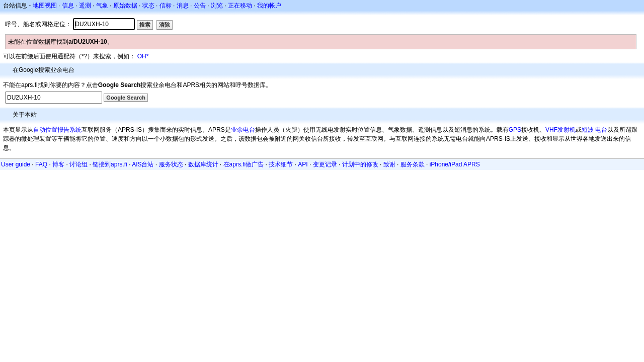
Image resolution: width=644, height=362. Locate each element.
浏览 (217, 6)
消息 (183, 6)
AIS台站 (143, 164)
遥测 (85, 6)
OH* (143, 56)
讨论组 (78, 164)
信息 (68, 6)
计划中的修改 (360, 164)
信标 (166, 6)
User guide (16, 164)
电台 (601, 130)
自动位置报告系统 (57, 130)
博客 (58, 164)
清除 (165, 25)
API (303, 164)
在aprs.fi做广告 (244, 164)
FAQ (41, 164)
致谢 (389, 164)
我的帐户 (269, 6)
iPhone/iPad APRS (455, 164)
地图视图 (45, 6)
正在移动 (240, 6)
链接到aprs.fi (110, 164)
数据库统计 (203, 164)
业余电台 (243, 130)
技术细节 (281, 164)
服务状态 (171, 164)
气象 (102, 6)
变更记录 (325, 164)
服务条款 (413, 164)
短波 (588, 130)
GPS (515, 130)
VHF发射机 (560, 130)
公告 (200, 6)
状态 (148, 6)
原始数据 (125, 6)
